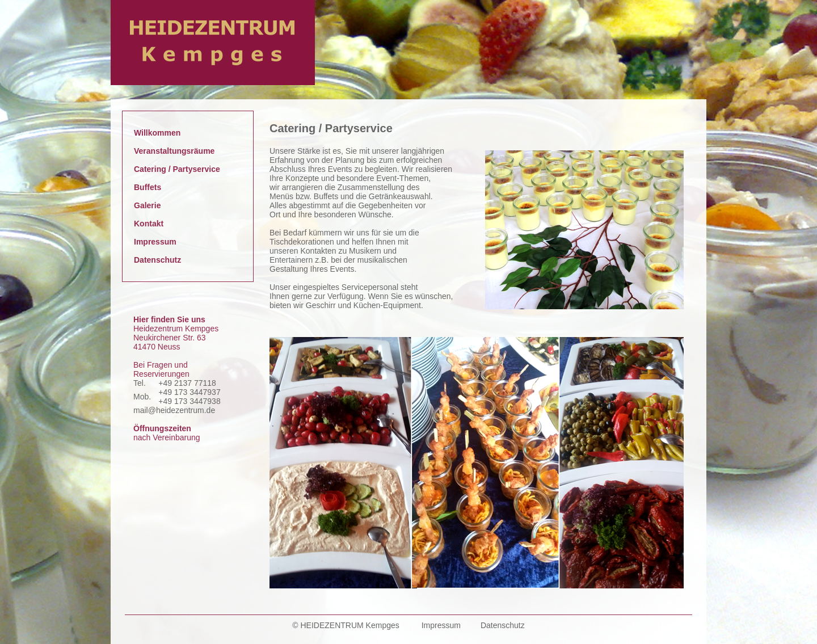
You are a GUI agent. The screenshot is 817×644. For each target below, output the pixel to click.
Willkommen (157, 133)
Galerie (147, 205)
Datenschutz (157, 260)
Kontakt (149, 224)
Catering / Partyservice (177, 169)
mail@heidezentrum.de (174, 410)
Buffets (148, 187)
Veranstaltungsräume (174, 151)
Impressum (155, 242)
